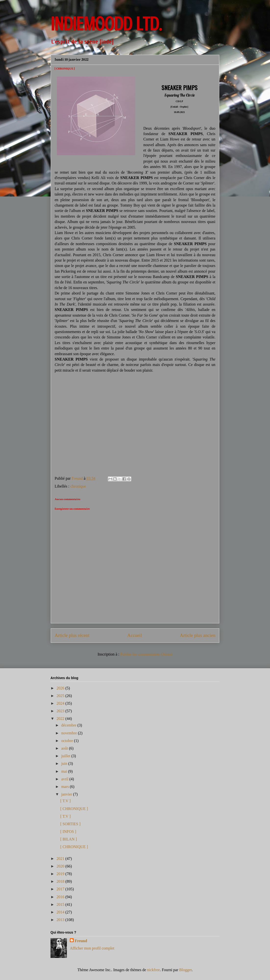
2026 (61, 688)
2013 (61, 920)
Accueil (135, 635)
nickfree (153, 970)
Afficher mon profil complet (92, 948)
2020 (61, 866)
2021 (61, 859)
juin (65, 763)
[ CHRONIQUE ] (74, 809)
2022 (61, 719)
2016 (61, 897)
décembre (69, 725)
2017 (61, 889)
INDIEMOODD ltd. (106, 24)
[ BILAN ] (69, 839)
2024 (61, 703)
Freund (81, 941)
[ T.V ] (65, 801)
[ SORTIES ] (70, 824)
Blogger (186, 970)
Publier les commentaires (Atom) (146, 654)
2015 (61, 904)
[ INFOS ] (68, 832)
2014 (61, 912)
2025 (61, 696)
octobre (68, 741)
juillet (66, 756)
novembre (70, 733)
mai (65, 771)
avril (65, 779)
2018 (61, 881)
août (65, 748)
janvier (67, 794)
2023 (61, 711)
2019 (61, 874)
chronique (78, 486)
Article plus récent (72, 635)
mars (66, 787)
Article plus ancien (198, 635)
